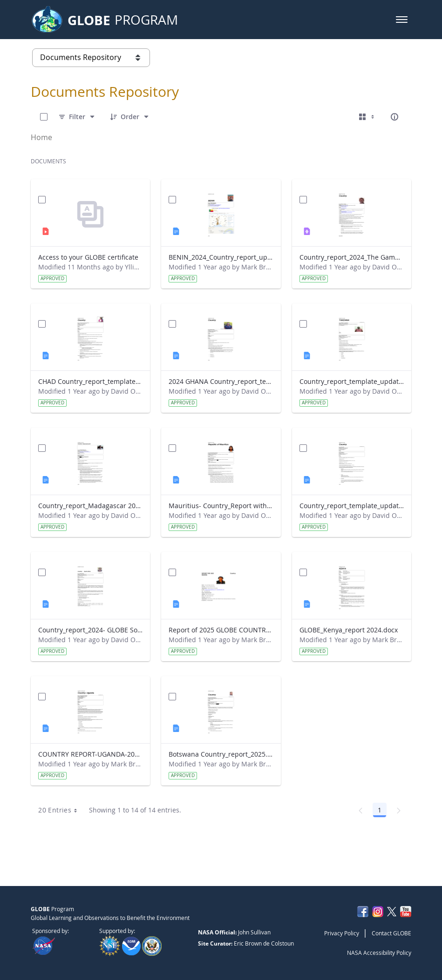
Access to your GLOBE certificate (88, 257)
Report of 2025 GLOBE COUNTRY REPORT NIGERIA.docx (221, 630)
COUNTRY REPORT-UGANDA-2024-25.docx (90, 754)
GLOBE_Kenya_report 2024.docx (349, 630)
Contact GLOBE (391, 933)
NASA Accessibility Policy (379, 953)
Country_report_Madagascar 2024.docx (90, 506)
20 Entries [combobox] (61, 810)
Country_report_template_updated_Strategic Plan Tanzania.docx (352, 381)
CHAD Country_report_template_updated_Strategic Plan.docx (90, 381)
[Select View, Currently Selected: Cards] (367, 117)
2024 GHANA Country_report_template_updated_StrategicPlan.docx (221, 381)
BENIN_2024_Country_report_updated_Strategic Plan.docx (221, 257)
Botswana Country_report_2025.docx (221, 754)
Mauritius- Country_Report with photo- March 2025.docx (221, 506)
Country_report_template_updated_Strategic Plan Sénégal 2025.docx (352, 506)
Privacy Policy (342, 933)
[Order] (130, 117)
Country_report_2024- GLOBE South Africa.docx (90, 630)
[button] (402, 20)
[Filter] (77, 117)
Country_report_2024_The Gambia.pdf (352, 257)
